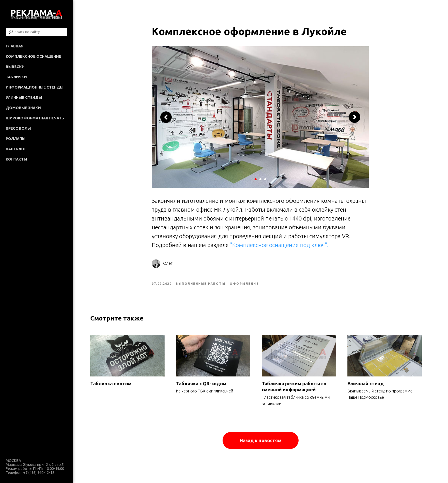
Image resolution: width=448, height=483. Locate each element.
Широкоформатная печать (35, 118)
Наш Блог (16, 149)
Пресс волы (18, 128)
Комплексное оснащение (33, 56)
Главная (15, 46)
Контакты (16, 159)
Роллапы (16, 139)
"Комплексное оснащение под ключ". (280, 247)
